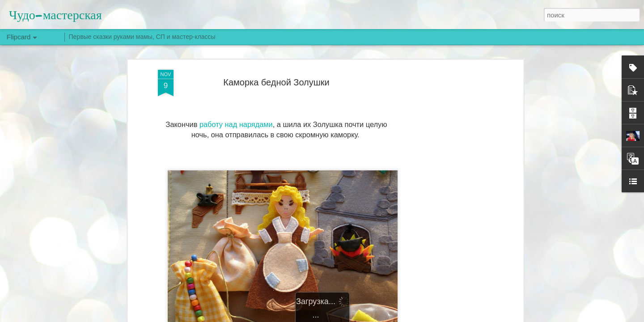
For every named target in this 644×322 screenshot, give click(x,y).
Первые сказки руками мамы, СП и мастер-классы (142, 37)
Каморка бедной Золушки (276, 82)
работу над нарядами (236, 124)
